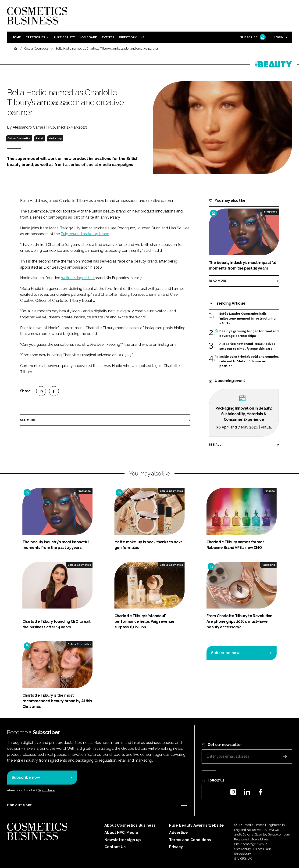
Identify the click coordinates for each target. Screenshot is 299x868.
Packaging (268, 565)
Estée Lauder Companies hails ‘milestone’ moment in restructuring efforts (247, 319)
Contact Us (115, 847)
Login (279, 37)
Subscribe (252, 38)
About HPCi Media (121, 833)
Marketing (55, 138)
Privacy (176, 847)
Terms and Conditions (190, 840)
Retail (40, 138)
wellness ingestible (78, 278)
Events (108, 37)
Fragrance (271, 212)
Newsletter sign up (123, 840)
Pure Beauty (64, 37)
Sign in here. (46, 790)
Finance (270, 491)
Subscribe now (225, 653)
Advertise (178, 833)
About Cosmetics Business (130, 825)
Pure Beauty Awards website (196, 825)
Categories (35, 37)
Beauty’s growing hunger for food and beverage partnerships (249, 334)
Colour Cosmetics (19, 138)
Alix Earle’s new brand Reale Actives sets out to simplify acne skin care (247, 346)
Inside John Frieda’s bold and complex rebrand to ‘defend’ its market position (249, 362)
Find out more (19, 805)
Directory (128, 37)
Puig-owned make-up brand (85, 234)
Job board (88, 37)
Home (16, 37)
